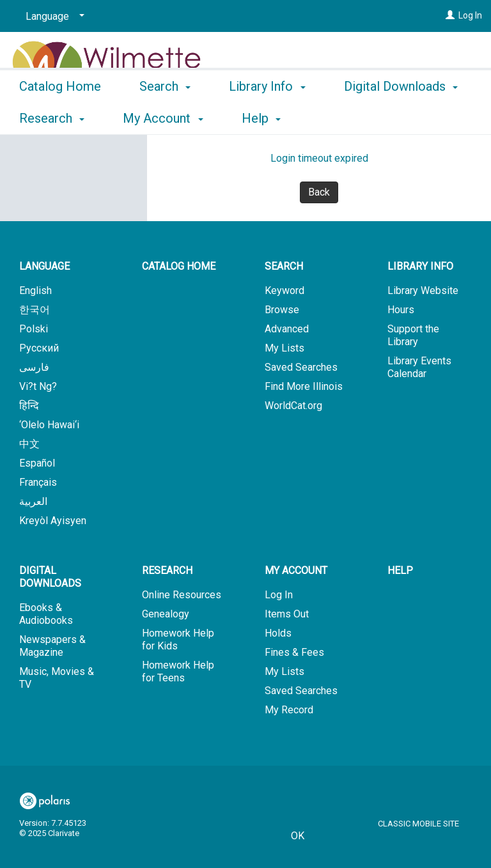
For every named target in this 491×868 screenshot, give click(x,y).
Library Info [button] (267, 116)
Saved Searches (301, 367)
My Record (289, 710)
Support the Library (413, 335)
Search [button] (165, 116)
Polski (34, 329)
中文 (29, 444)
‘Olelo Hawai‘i (49, 425)
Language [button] (44, 266)
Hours (401, 310)
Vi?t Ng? (38, 386)
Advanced (287, 329)
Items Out (287, 614)
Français (38, 482)
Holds (278, 633)
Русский (39, 348)
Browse (282, 310)
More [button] (369, 118)
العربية (33, 501)
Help (400, 570)
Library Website (423, 291)
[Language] (53, 17)
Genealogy (166, 614)
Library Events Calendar (419, 367)
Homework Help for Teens (178, 671)
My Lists (284, 348)
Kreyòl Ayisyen (53, 521)
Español (37, 463)
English (35, 291)
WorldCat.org (293, 406)
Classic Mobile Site (418, 824)
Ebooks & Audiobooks (46, 614)
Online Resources (182, 595)
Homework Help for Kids (178, 639)
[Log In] (450, 15)
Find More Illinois (304, 386)
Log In (470, 15)
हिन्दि (29, 406)
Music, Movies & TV (57, 678)
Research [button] (167, 570)
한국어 (35, 310)
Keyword (284, 291)
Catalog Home (60, 116)
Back (319, 192)
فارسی (34, 367)
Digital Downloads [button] (50, 577)
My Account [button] (296, 570)
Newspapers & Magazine (52, 646)
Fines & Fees (294, 652)
